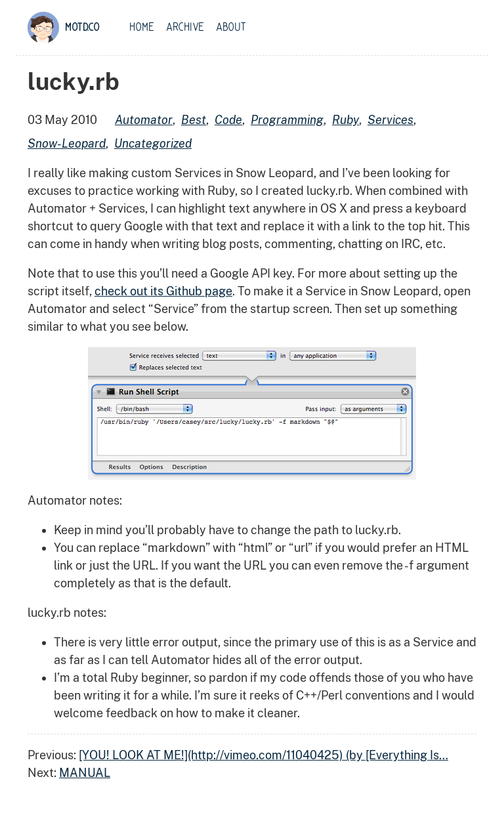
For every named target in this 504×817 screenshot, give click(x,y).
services (390, 120)
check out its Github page (163, 291)
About (231, 28)
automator (144, 120)
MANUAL (85, 773)
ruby (346, 120)
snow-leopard (67, 143)
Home (142, 28)
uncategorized (153, 143)
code (228, 120)
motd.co (82, 28)
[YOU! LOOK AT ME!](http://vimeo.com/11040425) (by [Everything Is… (263, 755)
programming (287, 120)
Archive (185, 28)
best (194, 120)
